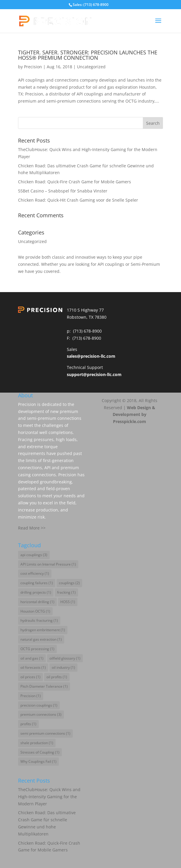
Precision (33, 67)
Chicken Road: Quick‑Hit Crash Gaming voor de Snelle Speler (78, 200)
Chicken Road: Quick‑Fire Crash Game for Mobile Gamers (75, 182)
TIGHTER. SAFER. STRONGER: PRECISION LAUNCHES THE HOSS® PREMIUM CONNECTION (88, 55)
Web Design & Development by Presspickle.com (134, 415)
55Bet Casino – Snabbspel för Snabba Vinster (63, 191)
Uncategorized (91, 67)
